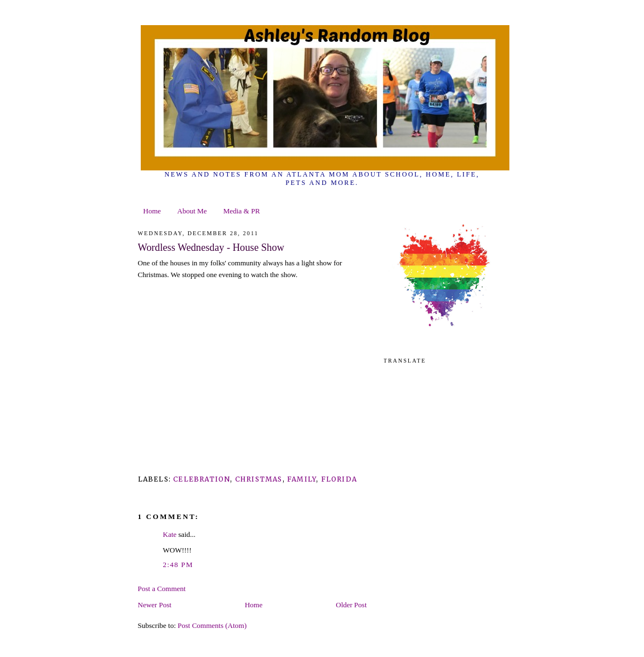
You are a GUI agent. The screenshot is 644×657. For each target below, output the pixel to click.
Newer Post (155, 605)
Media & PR (242, 211)
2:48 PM (178, 565)
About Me (192, 211)
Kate (170, 534)
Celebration (202, 479)
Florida (339, 479)
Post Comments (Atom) (212, 625)
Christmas (259, 479)
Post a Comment (162, 589)
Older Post (351, 605)
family (302, 479)
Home (152, 211)
